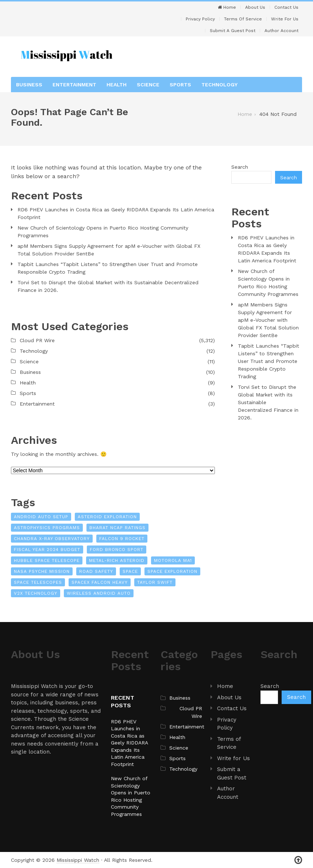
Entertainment (74, 85)
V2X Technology (36, 593)
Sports (180, 85)
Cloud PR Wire (37, 340)
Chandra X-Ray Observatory (52, 539)
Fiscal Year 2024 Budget (47, 550)
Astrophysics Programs (47, 528)
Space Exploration (172, 571)
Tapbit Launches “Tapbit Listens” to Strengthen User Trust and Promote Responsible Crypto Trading (108, 268)
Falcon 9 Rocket (122, 539)
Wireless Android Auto (99, 593)
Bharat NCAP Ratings (117, 528)
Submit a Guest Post (233, 31)
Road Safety (96, 571)
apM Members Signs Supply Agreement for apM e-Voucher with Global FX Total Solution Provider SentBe (109, 250)
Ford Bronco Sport (117, 550)
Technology (219, 85)
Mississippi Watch (78, 860)
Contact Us (286, 7)
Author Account (281, 31)
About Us (255, 7)
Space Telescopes (38, 582)
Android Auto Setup (41, 517)
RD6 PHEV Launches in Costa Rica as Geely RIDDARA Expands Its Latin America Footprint (116, 213)
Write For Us (285, 19)
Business (29, 85)
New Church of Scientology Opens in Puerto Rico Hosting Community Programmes (103, 232)
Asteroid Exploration (107, 517)
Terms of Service (243, 19)
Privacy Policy (200, 19)
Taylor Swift (155, 582)
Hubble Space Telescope (47, 560)
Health (117, 85)
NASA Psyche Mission (42, 571)
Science (148, 85)
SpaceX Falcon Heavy (100, 582)
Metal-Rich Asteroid (117, 560)
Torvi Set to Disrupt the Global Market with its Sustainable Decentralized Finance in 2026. (108, 286)
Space (130, 571)
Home (227, 7)
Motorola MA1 (173, 560)
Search (240, 167)
